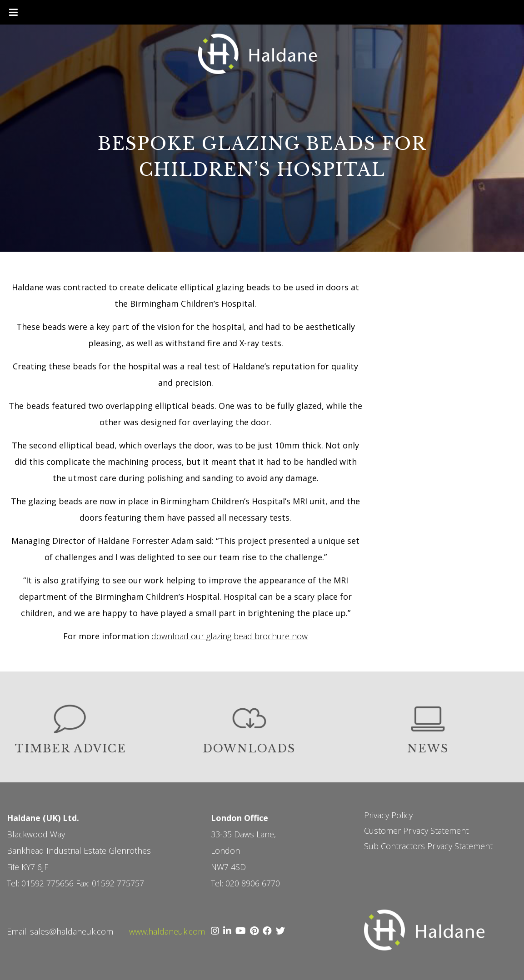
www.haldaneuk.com (167, 931)
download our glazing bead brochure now (230, 636)
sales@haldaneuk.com (72, 931)
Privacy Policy (388, 815)
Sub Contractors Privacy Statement (428, 846)
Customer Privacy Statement (416, 831)
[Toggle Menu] (13, 12)
